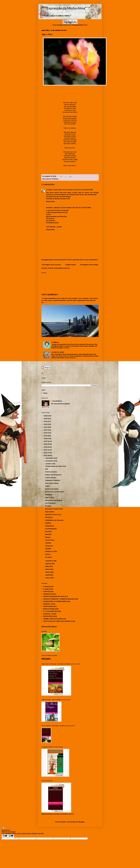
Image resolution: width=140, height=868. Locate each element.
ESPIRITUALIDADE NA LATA (54, 596)
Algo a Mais (50, 497)
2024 (46, 421)
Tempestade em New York (56, 466)
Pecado (48, 506)
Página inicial (71, 265)
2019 (46, 436)
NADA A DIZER (49, 609)
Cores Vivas (50, 540)
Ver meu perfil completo (60, 404)
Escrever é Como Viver (54, 509)
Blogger (82, 822)
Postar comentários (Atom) (59, 268)
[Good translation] (5, 836)
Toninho (49, 190)
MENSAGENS (48, 606)
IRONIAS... (47, 604)
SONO (47, 486)
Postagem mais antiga (89, 265)
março (48, 578)
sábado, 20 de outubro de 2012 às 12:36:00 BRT (73, 208)
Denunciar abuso (49, 627)
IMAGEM (48, 534)
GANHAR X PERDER (53, 480)
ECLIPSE (48, 532)
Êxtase (48, 537)
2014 (46, 450)
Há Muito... (49, 517)
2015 (46, 447)
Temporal (49, 546)
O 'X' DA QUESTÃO (50, 611)
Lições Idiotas (51, 478)
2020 (46, 433)
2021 (46, 430)
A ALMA (46, 586)
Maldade (49, 495)
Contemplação (51, 529)
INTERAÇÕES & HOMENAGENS (55, 601)
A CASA (46, 589)
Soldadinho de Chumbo (54, 520)
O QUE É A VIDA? (58, 352)
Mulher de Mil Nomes (53, 475)
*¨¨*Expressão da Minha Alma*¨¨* (66, 8)
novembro (50, 461)
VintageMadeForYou (79, 25)
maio (48, 572)
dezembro (50, 458)
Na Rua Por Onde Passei (55, 492)
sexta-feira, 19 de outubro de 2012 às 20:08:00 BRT (73, 190)
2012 (46, 455)
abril (47, 575)
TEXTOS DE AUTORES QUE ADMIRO (57, 621)
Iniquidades (50, 526)
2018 (46, 438)
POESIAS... (55, 179)
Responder (50, 201)
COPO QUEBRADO (50, 295)
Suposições (50, 512)
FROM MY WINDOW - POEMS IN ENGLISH (59, 599)
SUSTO (48, 554)
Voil (47, 469)
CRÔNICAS (47, 594)
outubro (49, 464)
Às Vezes (49, 557)
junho (48, 569)
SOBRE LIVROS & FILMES (53, 619)
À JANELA (55, 342)
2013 (46, 453)
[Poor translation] (11, 836)
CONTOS (47, 591)
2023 (46, 424)
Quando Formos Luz (53, 514)
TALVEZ (48, 543)
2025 (46, 419)
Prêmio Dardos (51, 472)
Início (45, 393)
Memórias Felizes (52, 483)
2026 (46, 416)
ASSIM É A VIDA (51, 551)
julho (47, 566)
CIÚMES (48, 549)
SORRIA (48, 523)
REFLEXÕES (48, 616)
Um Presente (50, 503)
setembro (50, 561)
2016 (46, 444)
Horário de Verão (52, 489)
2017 (46, 441)
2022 (46, 427)
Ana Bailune (57, 401)
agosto (48, 564)
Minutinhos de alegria (54, 500)
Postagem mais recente (51, 265)
